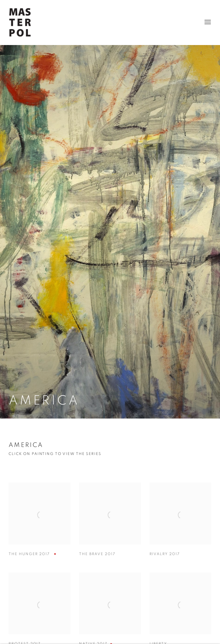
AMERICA (26, 445)
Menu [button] (207, 22)
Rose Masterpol (20, 22)
